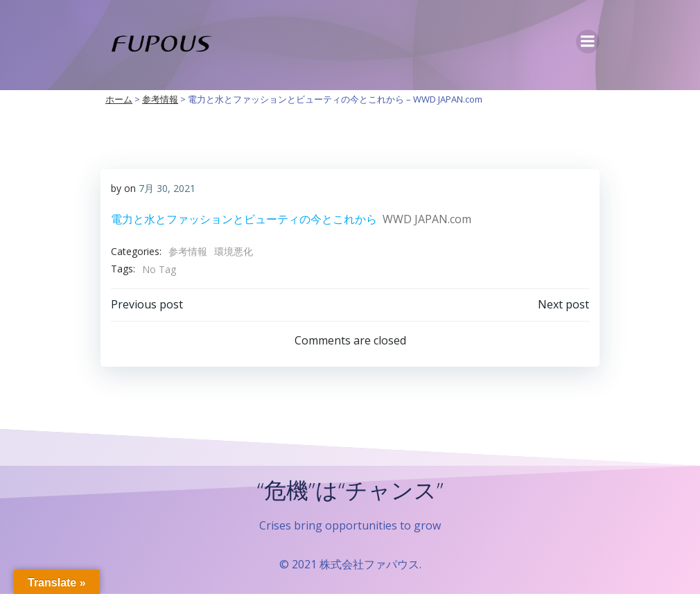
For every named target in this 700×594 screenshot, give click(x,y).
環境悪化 (234, 251)
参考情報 (188, 251)
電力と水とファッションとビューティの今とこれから (244, 219)
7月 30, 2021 (167, 188)
